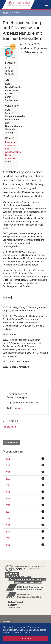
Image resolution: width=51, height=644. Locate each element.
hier (19, 408)
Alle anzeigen (9, 427)
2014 (25, 532)
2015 (25, 525)
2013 (25, 538)
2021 (25, 485)
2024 (25, 465)
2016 (25, 518)
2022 (25, 479)
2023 (25, 472)
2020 (25, 492)
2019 (25, 498)
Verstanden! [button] (26, 639)
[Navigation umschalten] (47, 5)
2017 (25, 512)
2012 (25, 545)
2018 (25, 505)
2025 (25, 459)
